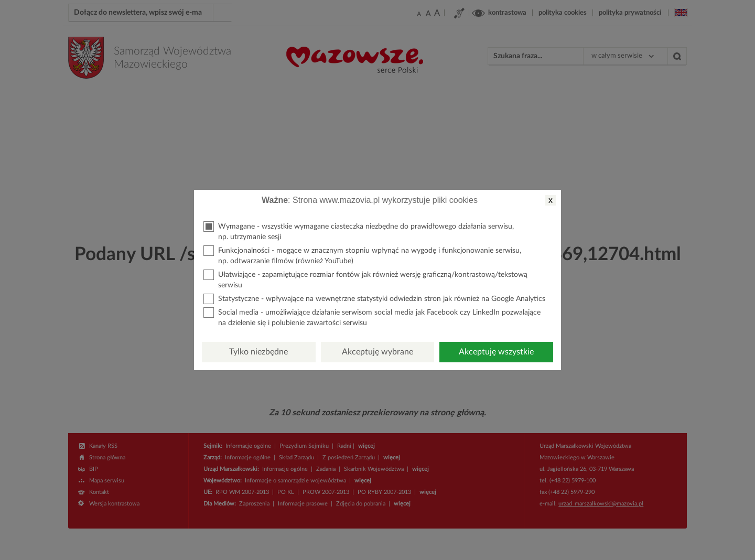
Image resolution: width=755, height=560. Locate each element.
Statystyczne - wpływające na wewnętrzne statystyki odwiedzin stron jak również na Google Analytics (374, 299)
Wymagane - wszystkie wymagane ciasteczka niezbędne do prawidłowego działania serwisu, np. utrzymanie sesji (359, 231)
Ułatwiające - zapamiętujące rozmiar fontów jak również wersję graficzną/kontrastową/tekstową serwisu (365, 279)
